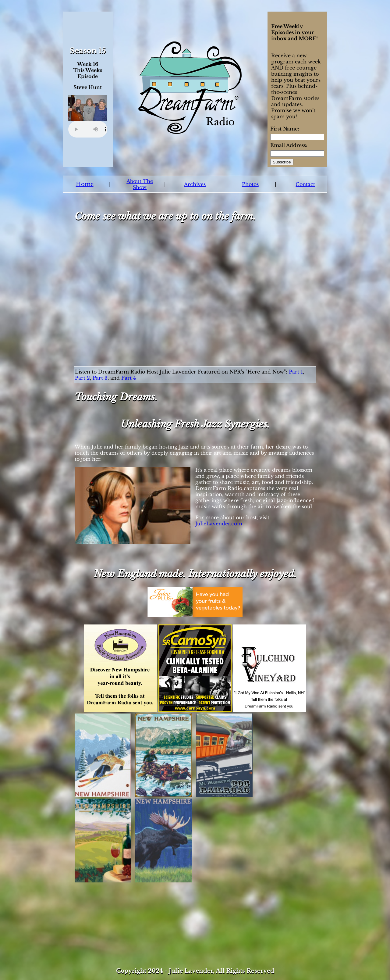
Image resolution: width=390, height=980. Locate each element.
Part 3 (100, 378)
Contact (305, 184)
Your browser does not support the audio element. (88, 129)
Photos (250, 184)
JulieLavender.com (219, 524)
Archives (195, 184)
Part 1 (296, 372)
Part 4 (129, 378)
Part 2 (82, 378)
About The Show (140, 184)
